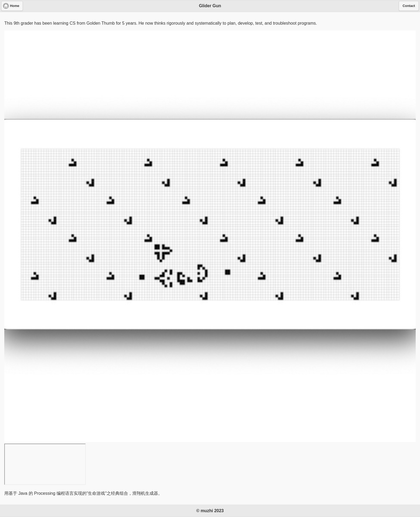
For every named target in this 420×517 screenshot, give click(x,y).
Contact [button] (409, 6)
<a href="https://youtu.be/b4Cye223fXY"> (45, 464)
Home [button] (15, 6)
